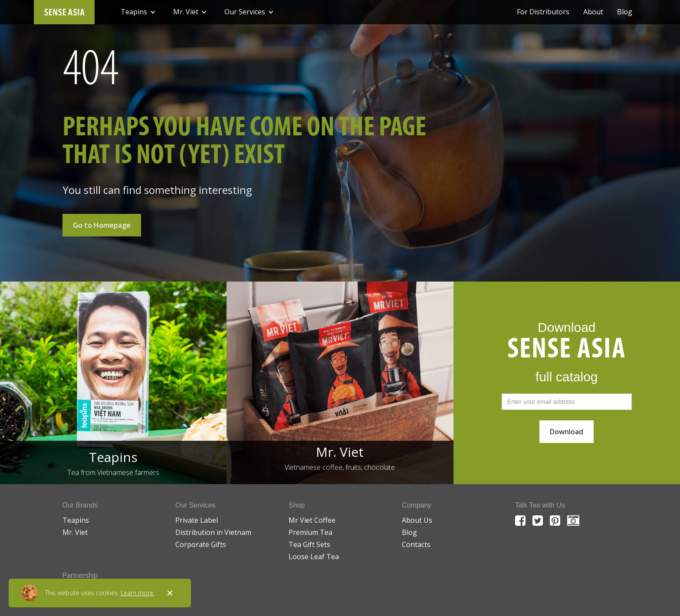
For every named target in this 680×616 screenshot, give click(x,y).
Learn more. (138, 593)
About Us (417, 520)
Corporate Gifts (201, 544)
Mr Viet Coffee (312, 520)
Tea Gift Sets (309, 544)
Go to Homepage (102, 225)
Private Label (197, 520)
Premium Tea (310, 532)
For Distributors (543, 12)
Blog (625, 12)
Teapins (76, 520)
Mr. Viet (75, 532)
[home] (64, 12)
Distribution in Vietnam (213, 532)
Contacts (416, 544)
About (593, 12)
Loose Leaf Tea (314, 557)
